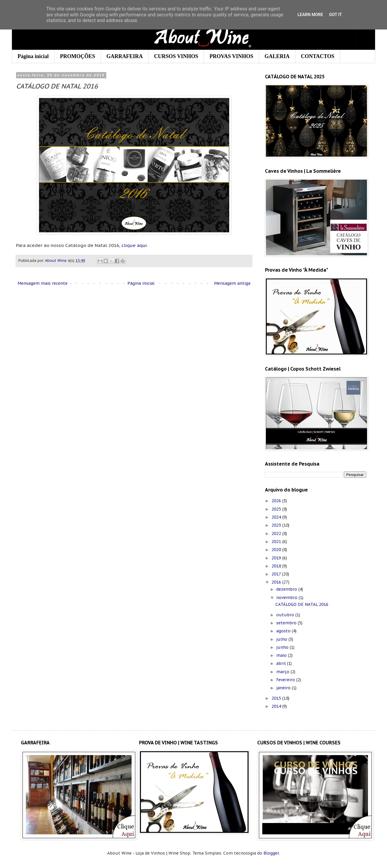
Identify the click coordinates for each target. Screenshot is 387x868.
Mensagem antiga (232, 283)
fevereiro (286, 680)
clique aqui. (135, 245)
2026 (277, 501)
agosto (284, 631)
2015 (277, 698)
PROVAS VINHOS (231, 56)
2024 (277, 517)
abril (282, 663)
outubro (286, 615)
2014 (277, 706)
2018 (277, 566)
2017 (277, 574)
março (283, 672)
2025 (277, 509)
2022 (277, 533)
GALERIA (277, 56)
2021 (277, 542)
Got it (335, 15)
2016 (277, 582)
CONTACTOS (318, 56)
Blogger (271, 853)
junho (283, 647)
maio (282, 655)
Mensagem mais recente (43, 283)
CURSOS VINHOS (176, 56)
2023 (277, 525)
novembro (287, 598)
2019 (277, 558)
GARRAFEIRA (125, 56)
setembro (287, 623)
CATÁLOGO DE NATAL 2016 (302, 604)
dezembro (287, 589)
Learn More (310, 15)
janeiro (284, 688)
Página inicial (33, 56)
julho (282, 639)
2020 (277, 550)
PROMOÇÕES (78, 56)
